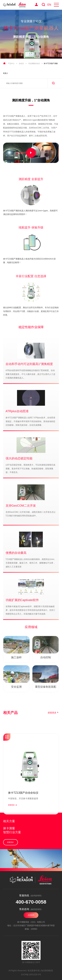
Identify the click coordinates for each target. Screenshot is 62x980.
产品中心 (11, 63)
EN (49, 5)
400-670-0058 (31, 902)
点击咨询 (31, 915)
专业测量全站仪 (34, 63)
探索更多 (53, 719)
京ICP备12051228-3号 (31, 975)
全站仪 (21, 63)
